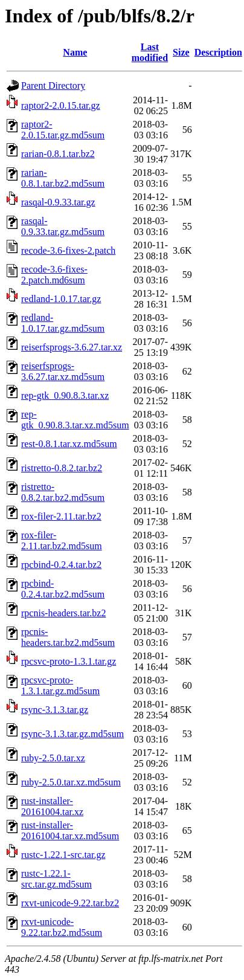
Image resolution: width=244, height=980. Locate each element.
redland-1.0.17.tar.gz (61, 299)
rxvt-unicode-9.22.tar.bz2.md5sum (62, 927)
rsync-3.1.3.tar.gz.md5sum (72, 734)
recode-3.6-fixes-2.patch (68, 250)
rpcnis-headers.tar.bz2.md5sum (68, 637)
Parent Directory (53, 85)
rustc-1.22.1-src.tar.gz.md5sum (56, 879)
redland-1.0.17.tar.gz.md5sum (63, 323)
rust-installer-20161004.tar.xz (52, 806)
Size (181, 52)
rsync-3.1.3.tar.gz (55, 710)
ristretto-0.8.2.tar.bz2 (62, 468)
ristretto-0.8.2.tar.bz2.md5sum (63, 492)
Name (75, 52)
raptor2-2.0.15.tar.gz (61, 105)
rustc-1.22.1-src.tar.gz (63, 855)
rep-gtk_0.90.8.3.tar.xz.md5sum (75, 420)
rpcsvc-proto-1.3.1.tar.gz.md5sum (60, 685)
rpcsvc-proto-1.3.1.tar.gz (69, 661)
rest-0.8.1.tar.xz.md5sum (69, 444)
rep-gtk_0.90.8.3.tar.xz (65, 395)
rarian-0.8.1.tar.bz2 (58, 154)
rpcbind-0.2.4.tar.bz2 (61, 565)
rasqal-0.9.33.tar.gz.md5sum (63, 226)
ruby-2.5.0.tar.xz (53, 758)
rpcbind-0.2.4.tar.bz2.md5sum (63, 589)
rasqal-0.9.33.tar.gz (58, 202)
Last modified (150, 52)
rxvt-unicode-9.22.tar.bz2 (70, 903)
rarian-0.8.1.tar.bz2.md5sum (63, 178)
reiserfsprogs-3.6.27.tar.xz (72, 347)
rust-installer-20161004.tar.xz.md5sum (70, 830)
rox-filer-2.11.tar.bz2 (61, 516)
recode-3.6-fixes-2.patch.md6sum (54, 275)
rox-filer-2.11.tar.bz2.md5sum (62, 540)
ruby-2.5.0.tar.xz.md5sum (71, 782)
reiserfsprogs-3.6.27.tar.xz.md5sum (63, 371)
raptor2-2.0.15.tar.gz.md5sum (63, 130)
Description (218, 52)
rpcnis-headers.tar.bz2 (63, 613)
